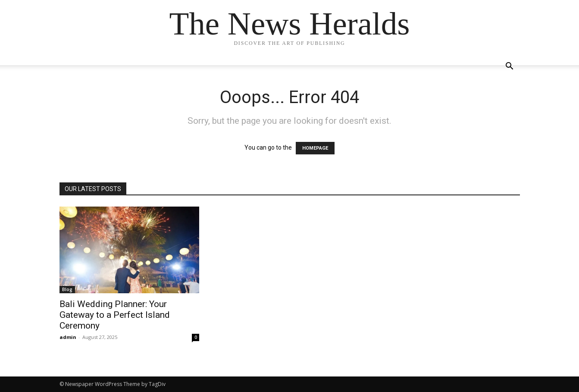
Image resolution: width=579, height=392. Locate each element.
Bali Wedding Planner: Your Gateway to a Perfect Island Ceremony (115, 315)
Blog (67, 289)
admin (68, 337)
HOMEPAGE (315, 148)
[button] (510, 67)
